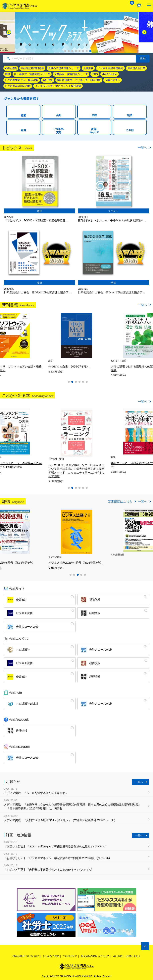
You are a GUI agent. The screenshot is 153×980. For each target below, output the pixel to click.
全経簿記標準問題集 (32, 68)
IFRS (95, 74)
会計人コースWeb (27, 627)
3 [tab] (72, 51)
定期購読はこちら (120, 501)
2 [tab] (69, 51)
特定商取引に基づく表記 (26, 956)
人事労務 (88, 68)
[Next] (144, 32)
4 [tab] (76, 51)
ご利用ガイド (70, 956)
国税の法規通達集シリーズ (64, 68)
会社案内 (118, 956)
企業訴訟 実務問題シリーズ (71, 74)
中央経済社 (23, 650)
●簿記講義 (11, 68)
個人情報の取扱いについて (95, 956)
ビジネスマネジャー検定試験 (22, 80)
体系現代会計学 (136, 68)
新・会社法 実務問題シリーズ (32, 74)
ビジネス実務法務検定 (110, 68)
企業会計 (22, 600)
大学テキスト (113, 80)
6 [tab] (83, 51)
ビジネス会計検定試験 (18, 86)
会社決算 (48, 80)
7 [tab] (87, 51)
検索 (143, 58)
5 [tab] (79, 51)
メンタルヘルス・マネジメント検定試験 (58, 86)
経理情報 (95, 613)
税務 (7, 74)
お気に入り (139, 5)
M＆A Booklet (110, 74)
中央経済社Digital (27, 704)
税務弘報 (95, 600)
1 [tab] (65, 51)
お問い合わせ (133, 956)
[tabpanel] (31, 441)
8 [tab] (90, 51)
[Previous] (9, 32)
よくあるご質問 (51, 956)
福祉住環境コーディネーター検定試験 (79, 80)
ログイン (120, 5)
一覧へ (143, 148)
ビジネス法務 (24, 613)
